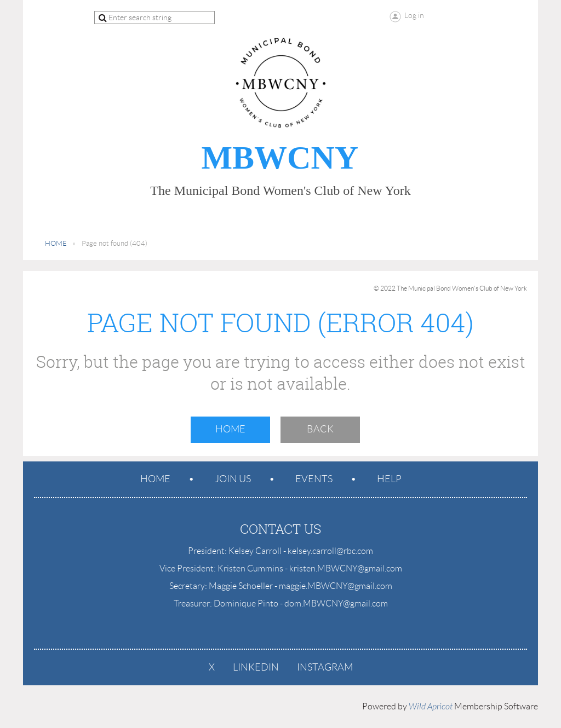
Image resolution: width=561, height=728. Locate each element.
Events (314, 479)
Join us (233, 479)
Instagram (325, 667)
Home (230, 429)
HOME (56, 243)
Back (320, 429)
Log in (414, 15)
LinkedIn (256, 667)
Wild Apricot (431, 707)
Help (389, 479)
